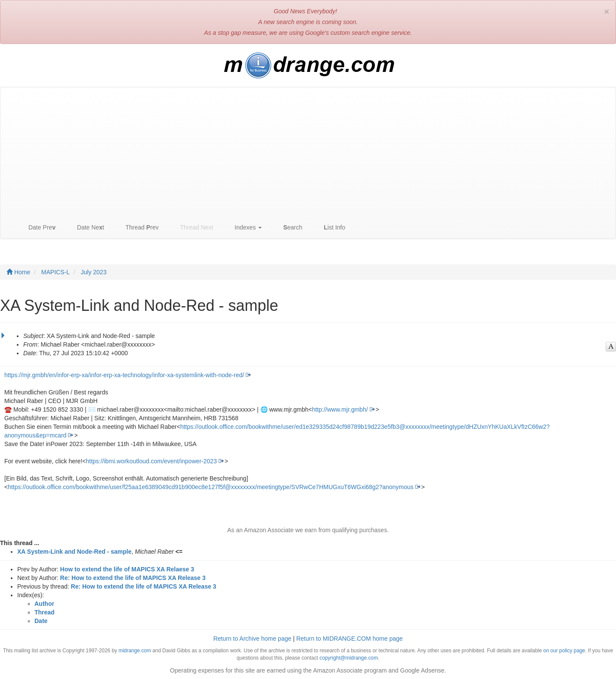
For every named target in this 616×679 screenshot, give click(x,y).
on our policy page (564, 651)
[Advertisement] (308, 152)
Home (18, 272)
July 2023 (93, 272)
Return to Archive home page (252, 639)
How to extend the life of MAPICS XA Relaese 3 (127, 569)
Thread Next (193, 228)
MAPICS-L (56, 272)
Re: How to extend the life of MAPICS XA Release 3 (133, 578)
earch (288, 228)
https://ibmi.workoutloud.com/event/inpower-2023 (151, 461)
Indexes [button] (244, 228)
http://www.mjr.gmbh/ (340, 409)
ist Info (330, 228)
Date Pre (38, 228)
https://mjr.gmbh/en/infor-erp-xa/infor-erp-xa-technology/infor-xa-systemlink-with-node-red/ (124, 375)
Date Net (86, 228)
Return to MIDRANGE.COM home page (349, 639)
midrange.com (135, 651)
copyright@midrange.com (349, 658)
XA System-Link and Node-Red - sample (74, 552)
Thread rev (138, 228)
